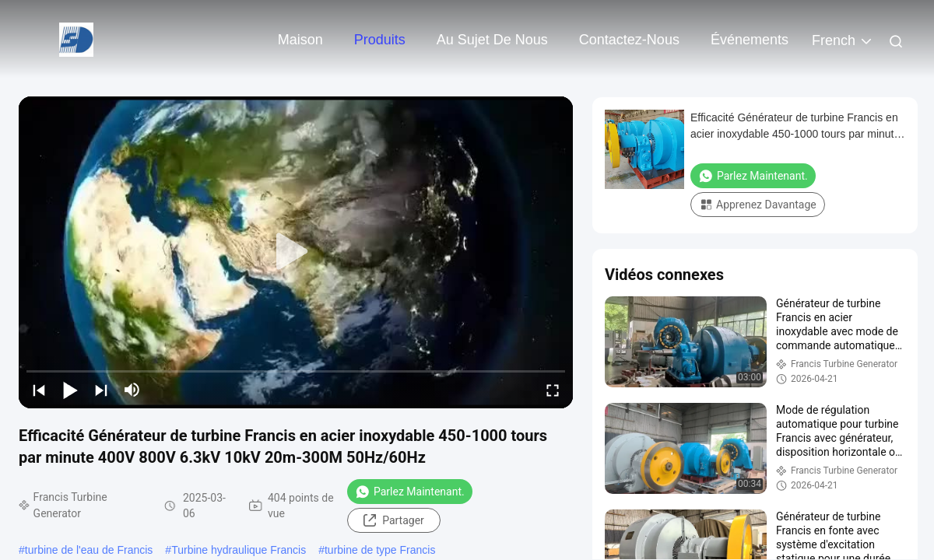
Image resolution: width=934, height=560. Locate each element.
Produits (380, 40)
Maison (300, 40)
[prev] (39, 390)
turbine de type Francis (380, 550)
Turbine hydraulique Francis (239, 550)
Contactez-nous (629, 40)
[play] (296, 252)
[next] (101, 390)
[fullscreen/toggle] (553, 390)
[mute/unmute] (132, 390)
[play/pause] (70, 390)
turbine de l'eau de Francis (89, 550)
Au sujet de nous (492, 40)
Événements (750, 40)
